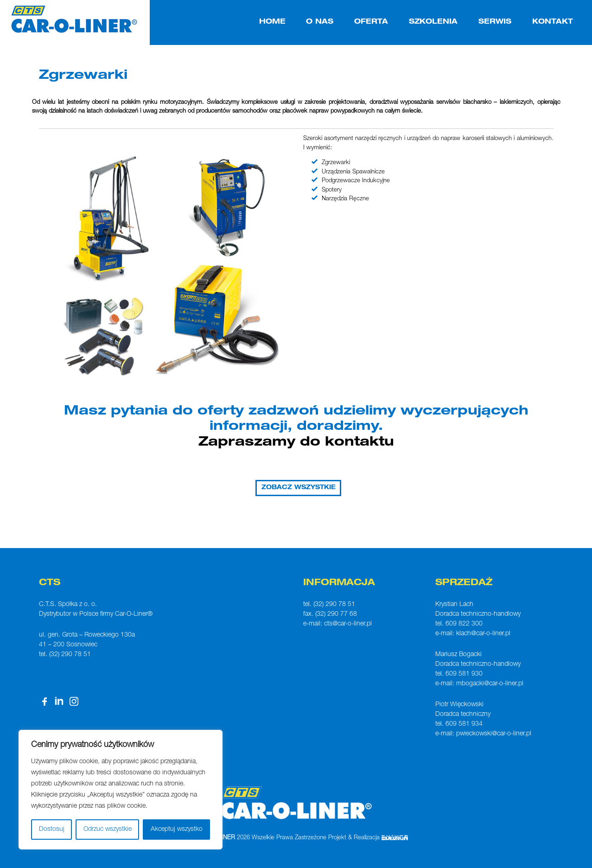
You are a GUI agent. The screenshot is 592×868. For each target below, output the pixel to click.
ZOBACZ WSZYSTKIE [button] (299, 488)
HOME (272, 22)
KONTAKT (553, 22)
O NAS (320, 22)
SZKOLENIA (433, 22)
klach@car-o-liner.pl (483, 634)
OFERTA (371, 22)
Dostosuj (52, 830)
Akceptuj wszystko (177, 830)
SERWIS (495, 22)
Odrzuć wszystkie (108, 830)
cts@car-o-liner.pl (348, 624)
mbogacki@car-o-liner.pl (490, 684)
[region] (121, 790)
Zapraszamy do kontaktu (296, 443)
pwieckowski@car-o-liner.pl (494, 734)
